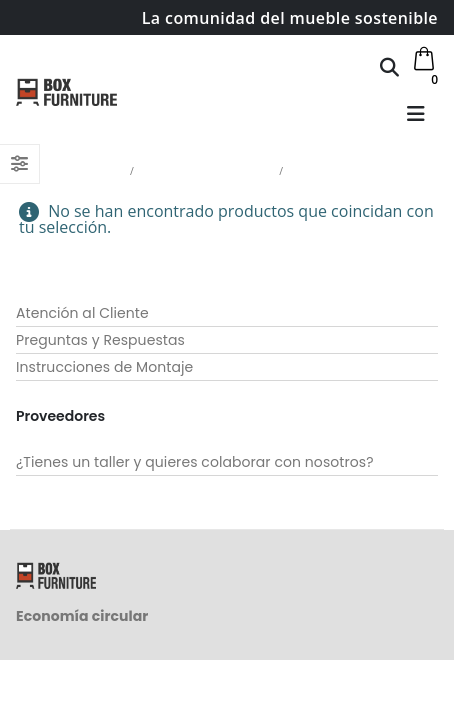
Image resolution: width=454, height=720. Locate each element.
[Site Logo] (66, 92)
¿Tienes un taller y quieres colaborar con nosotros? (195, 462)
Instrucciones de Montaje (104, 367)
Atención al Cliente (82, 313)
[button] (389, 67)
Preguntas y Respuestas (100, 340)
